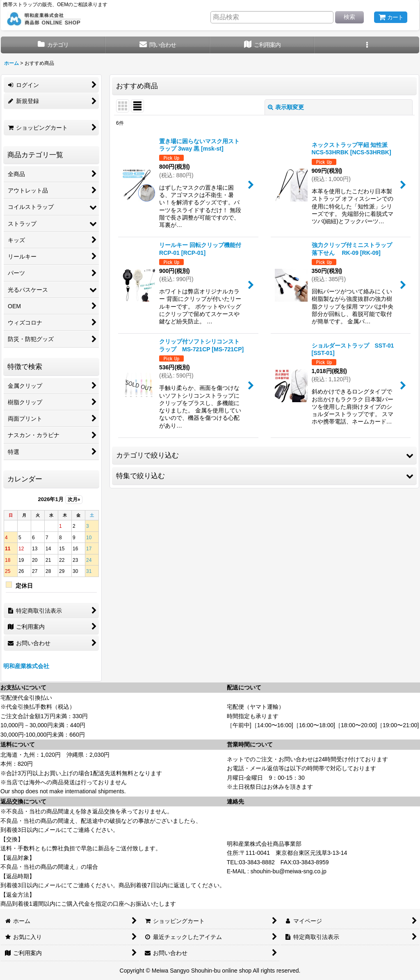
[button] (367, 45)
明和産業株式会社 (26, 666)
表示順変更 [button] (286, 107)
